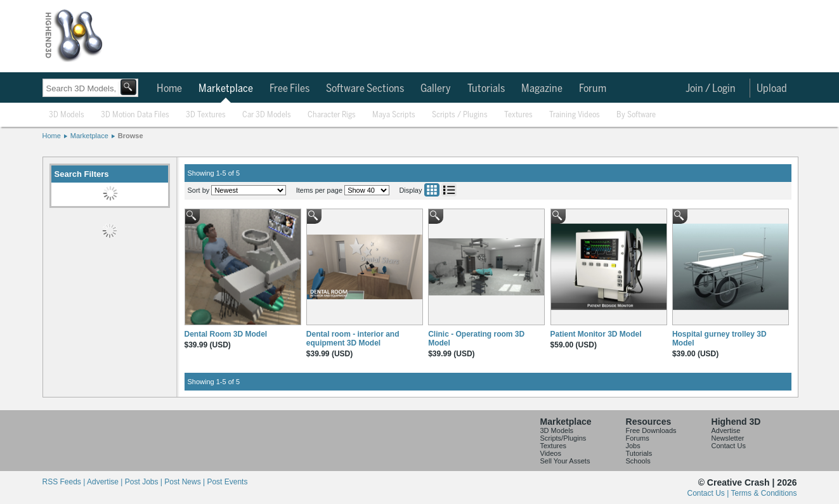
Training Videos (575, 115)
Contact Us (729, 446)
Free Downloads (651, 430)
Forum (593, 89)
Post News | (185, 482)
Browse (131, 136)
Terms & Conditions (764, 493)
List (449, 190)
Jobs (633, 446)
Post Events (227, 482)
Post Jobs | (145, 482)
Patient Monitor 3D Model (596, 334)
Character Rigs (332, 115)
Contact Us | (709, 493)
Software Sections (365, 89)
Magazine (542, 89)
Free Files (289, 89)
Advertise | (106, 482)
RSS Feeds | (65, 482)
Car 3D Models (267, 115)
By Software (636, 115)
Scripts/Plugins (563, 438)
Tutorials (486, 89)
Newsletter (728, 438)
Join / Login (711, 89)
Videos (551, 453)
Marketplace (226, 89)
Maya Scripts (394, 115)
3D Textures (206, 115)
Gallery (436, 89)
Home (169, 89)
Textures (518, 115)
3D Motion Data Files (135, 115)
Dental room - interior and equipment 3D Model (353, 339)
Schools (638, 461)
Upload (772, 89)
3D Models (67, 115)
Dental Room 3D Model (226, 334)
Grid (432, 190)
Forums (638, 438)
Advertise (726, 430)
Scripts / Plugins (460, 115)
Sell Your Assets (565, 461)
